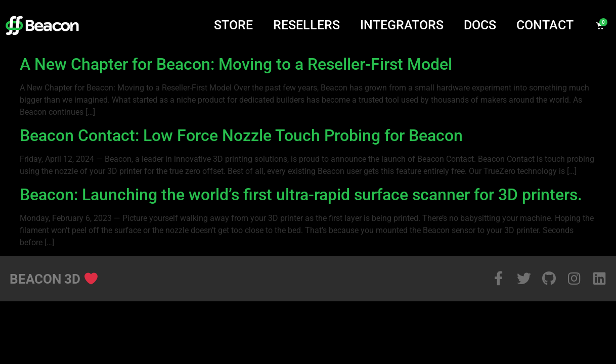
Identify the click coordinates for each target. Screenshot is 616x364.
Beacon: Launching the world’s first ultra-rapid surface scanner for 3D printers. (301, 195)
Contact (545, 25)
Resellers (306, 25)
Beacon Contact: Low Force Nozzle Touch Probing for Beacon (241, 135)
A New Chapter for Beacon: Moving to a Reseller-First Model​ (236, 64)
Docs (480, 25)
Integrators (402, 25)
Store (233, 25)
